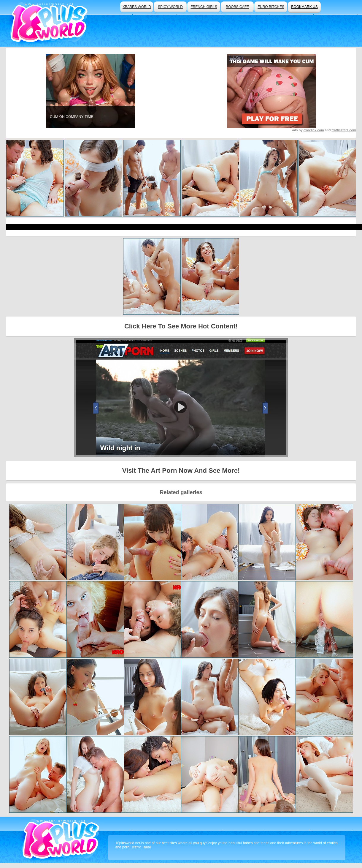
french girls (204, 7)
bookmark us (304, 7)
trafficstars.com (344, 130)
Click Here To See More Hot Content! (181, 326)
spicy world (170, 7)
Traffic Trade (141, 847)
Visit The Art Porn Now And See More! (181, 471)
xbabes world (137, 7)
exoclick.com (314, 130)
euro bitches (271, 7)
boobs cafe (237, 7)
